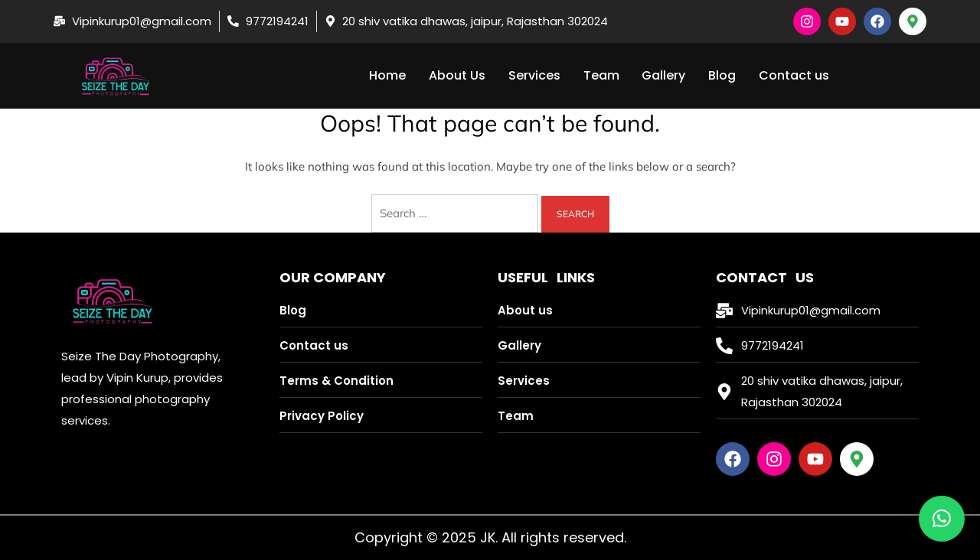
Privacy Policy (322, 416)
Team (601, 75)
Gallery (664, 75)
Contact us (795, 75)
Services (534, 75)
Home (387, 75)
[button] (942, 519)
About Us (457, 75)
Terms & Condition (336, 381)
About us (525, 310)
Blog (723, 75)
